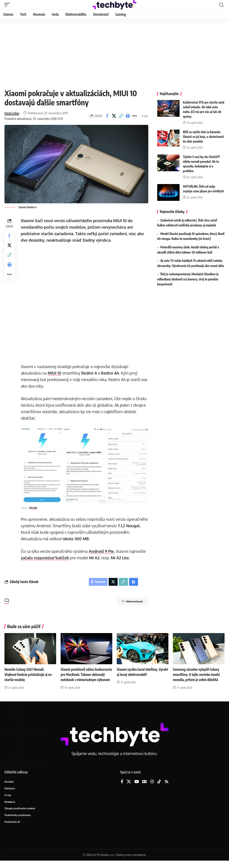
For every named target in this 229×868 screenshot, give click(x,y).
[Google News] (144, 788)
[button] (8, 5)
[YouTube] (137, 788)
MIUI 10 (56, 373)
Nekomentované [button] (128, 602)
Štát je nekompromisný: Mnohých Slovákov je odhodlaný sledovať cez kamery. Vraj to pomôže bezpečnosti (188, 279)
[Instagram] (152, 788)
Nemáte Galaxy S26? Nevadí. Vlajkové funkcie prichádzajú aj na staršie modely (29, 675)
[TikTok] (159, 788)
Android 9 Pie (102, 551)
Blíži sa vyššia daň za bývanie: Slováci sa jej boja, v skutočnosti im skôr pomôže (203, 137)
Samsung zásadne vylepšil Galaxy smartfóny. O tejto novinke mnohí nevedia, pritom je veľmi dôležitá (198, 675)
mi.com (34, 507)
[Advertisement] (114, 53)
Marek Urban (13, 113)
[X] (129, 788)
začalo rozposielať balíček (46, 557)
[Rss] (167, 788)
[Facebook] (122, 788)
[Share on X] (114, 116)
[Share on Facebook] (107, 116)
